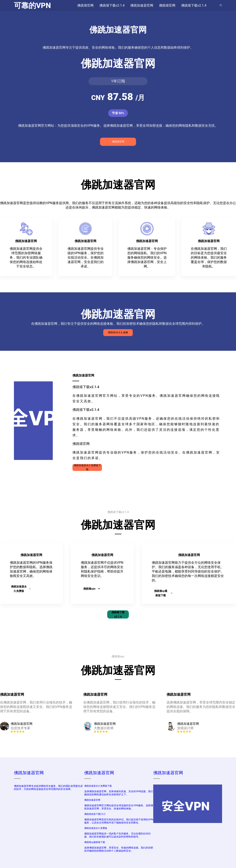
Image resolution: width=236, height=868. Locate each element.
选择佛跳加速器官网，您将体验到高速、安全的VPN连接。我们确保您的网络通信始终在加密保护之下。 (119, 793)
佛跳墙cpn (92, 589)
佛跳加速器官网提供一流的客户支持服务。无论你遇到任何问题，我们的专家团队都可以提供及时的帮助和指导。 (117, 835)
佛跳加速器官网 (29, 773)
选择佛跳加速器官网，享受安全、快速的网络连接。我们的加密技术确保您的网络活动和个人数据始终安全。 (119, 849)
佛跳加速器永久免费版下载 (87, 467)
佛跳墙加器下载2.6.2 (95, 814)
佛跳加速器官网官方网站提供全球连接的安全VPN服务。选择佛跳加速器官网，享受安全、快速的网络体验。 (119, 807)
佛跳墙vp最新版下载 (163, 593)
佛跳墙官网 (118, 142)
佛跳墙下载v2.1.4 (118, 614)
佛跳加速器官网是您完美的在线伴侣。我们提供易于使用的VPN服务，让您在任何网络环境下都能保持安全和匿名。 (119, 821)
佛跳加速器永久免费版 (21, 589)
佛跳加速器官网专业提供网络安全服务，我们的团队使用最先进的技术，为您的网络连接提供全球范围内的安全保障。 (48, 788)
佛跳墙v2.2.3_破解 (118, 332)
